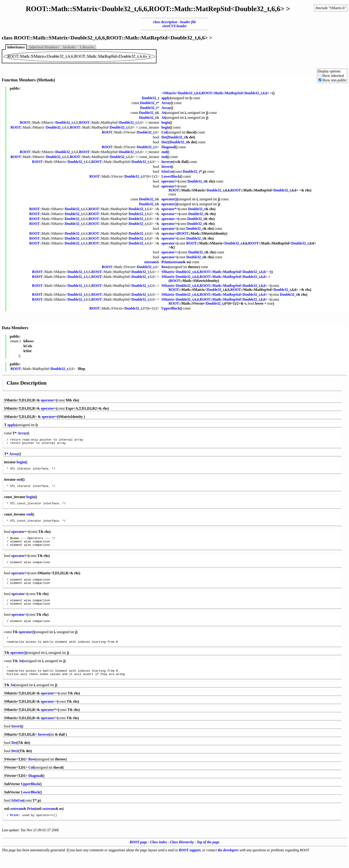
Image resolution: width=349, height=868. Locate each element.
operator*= (170, 209)
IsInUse (167, 171)
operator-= (169, 219)
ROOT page (139, 856)
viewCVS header (175, 26)
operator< (169, 229)
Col (164, 132)
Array (166, 103)
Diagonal (168, 147)
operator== (170, 252)
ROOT (25, 122)
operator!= (170, 181)
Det (164, 137)
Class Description (27, 383)
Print (165, 262)
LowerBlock (171, 176)
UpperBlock (171, 308)
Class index (159, 856)
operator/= (169, 224)
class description (165, 22)
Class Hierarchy (182, 856)
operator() (169, 199)
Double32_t (150, 98)
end (164, 152)
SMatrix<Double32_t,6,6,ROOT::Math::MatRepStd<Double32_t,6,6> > (216, 272)
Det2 (165, 142)
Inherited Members (44, 47)
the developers (228, 864)
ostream (150, 262)
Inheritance (16, 47)
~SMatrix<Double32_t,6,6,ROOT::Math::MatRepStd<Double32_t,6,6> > (217, 93)
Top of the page (208, 856)
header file (188, 22)
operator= (169, 233)
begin (165, 122)
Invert (166, 167)
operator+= (170, 214)
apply (166, 98)
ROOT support (190, 864)
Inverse (167, 162)
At (163, 113)
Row (165, 267)
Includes (69, 47)
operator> (169, 257)
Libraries (87, 47)
